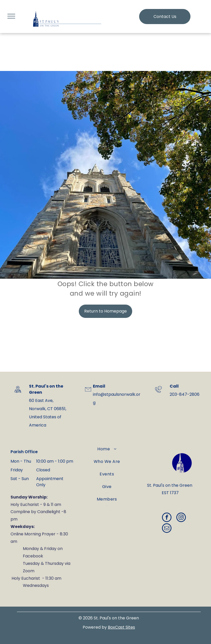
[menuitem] (107, 449)
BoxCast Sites (121, 627)
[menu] (11, 16)
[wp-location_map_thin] (18, 394)
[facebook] (167, 518)
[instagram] (181, 518)
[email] (167, 529)
